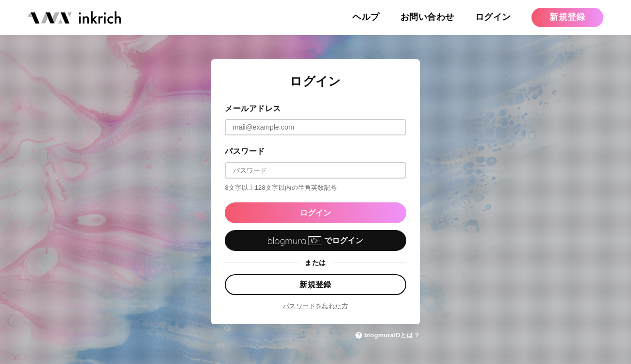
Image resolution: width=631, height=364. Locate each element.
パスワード (245, 151)
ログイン (315, 213)
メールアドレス (253, 108)
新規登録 (315, 284)
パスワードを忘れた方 (316, 306)
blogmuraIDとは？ (387, 335)
